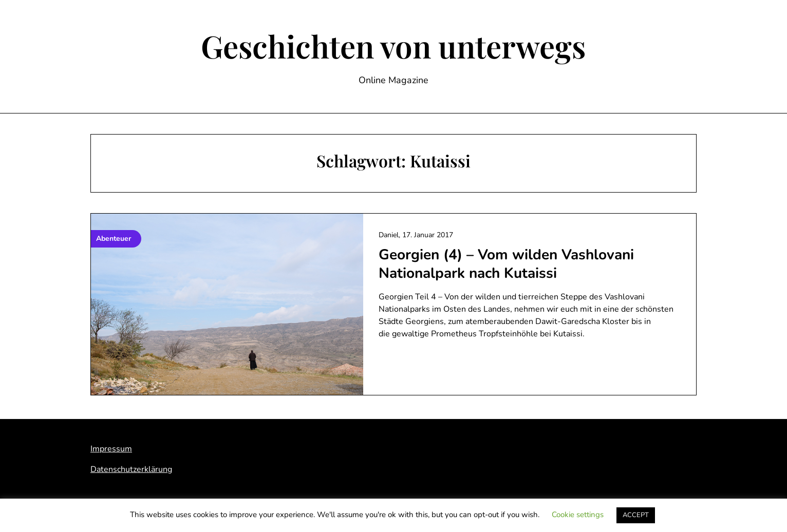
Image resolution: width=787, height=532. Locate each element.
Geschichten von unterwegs (393, 46)
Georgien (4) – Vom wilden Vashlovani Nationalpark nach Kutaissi (506, 264)
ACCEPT (636, 515)
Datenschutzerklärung (131, 469)
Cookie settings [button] (578, 515)
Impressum (111, 449)
